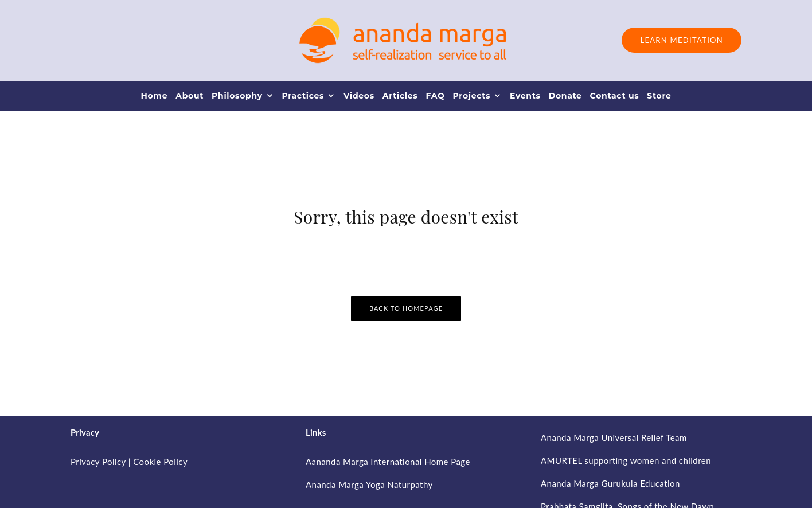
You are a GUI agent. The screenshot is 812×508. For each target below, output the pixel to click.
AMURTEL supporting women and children (626, 460)
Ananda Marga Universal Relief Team (614, 437)
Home (154, 96)
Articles (400, 96)
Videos (359, 96)
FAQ (435, 96)
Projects (471, 96)
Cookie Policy (160, 462)
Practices (303, 96)
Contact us (615, 96)
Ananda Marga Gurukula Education (610, 483)
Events (525, 96)
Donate (565, 96)
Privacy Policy (98, 462)
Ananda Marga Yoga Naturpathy (369, 484)
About (190, 96)
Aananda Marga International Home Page (388, 462)
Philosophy (237, 96)
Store (659, 96)
